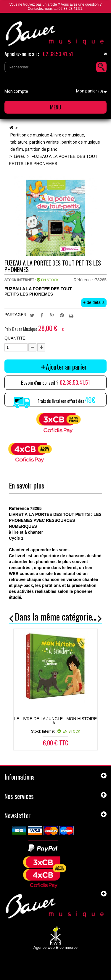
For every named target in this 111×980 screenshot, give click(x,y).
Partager (42, 315)
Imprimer (72, 315)
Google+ (52, 315)
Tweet (32, 315)
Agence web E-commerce (55, 947)
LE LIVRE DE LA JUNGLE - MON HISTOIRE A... (55, 721)
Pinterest (62, 315)
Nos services (19, 796)
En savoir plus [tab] (26, 485)
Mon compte (16, 91)
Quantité (15, 338)
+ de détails (94, 302)
